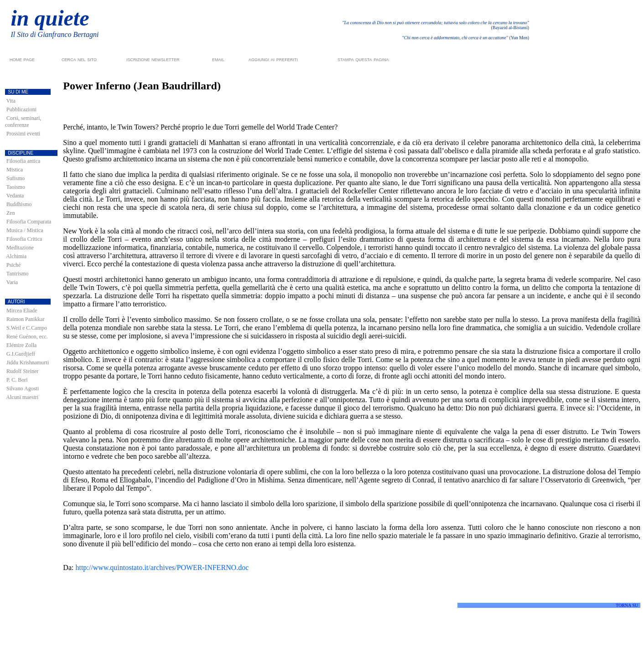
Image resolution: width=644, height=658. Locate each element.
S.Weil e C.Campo (27, 328)
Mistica (15, 170)
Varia (12, 282)
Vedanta (15, 196)
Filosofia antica (23, 161)
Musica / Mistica (25, 230)
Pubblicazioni (21, 109)
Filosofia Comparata (29, 222)
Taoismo (16, 187)
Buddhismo (19, 204)
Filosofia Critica (24, 239)
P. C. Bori (17, 380)
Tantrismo (18, 274)
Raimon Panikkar (26, 319)
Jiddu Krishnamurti (28, 363)
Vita (11, 101)
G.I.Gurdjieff (21, 354)
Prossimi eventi (23, 134)
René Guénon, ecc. (27, 337)
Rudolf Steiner (22, 371)
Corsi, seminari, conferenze (23, 122)
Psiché (13, 265)
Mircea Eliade (22, 311)
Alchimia (16, 256)
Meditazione (20, 248)
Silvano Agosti (23, 389)
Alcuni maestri (22, 397)
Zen (11, 213)
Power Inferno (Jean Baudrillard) (142, 86)
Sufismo (16, 178)
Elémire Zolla (21, 345)
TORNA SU (627, 605)
